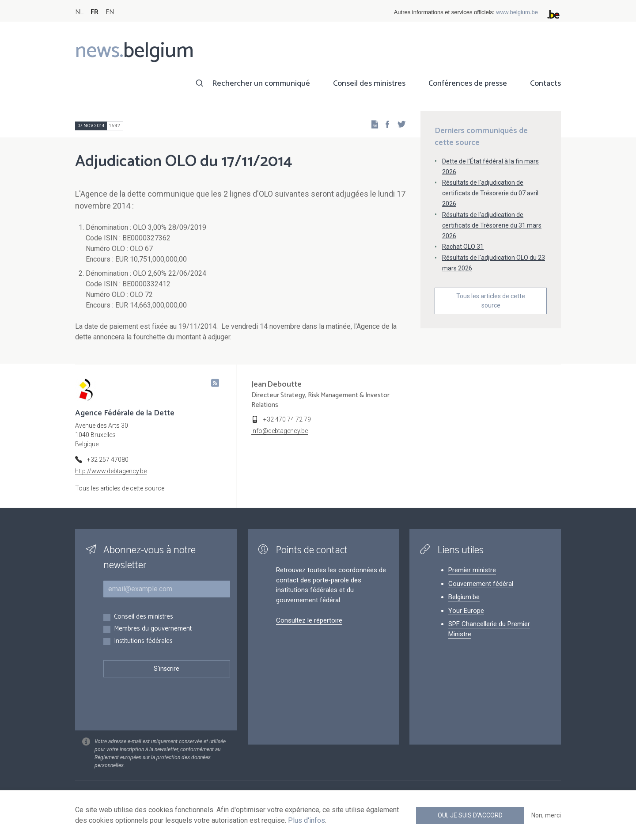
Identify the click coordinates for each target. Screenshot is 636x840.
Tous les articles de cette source (491, 301)
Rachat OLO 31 (463, 247)
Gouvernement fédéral (481, 584)
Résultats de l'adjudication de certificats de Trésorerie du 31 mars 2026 (492, 225)
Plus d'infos (307, 820)
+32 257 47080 (108, 460)
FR (95, 12)
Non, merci (546, 815)
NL (79, 12)
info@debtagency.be (280, 431)
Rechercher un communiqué (261, 84)
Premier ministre (472, 570)
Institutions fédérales (143, 641)
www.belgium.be (517, 12)
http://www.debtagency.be (111, 471)
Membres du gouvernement (153, 629)
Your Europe (466, 611)
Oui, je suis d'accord (470, 815)
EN (110, 12)
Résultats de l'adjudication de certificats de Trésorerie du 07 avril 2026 (490, 193)
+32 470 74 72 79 (287, 419)
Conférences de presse (468, 84)
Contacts (545, 84)
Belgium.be (464, 597)
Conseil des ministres (369, 84)
